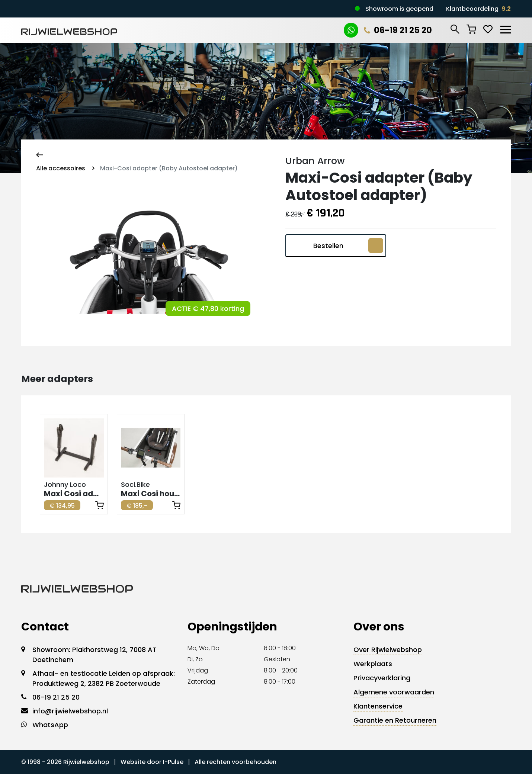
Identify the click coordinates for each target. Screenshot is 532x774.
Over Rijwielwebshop (388, 650)
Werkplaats (373, 664)
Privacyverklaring (382, 678)
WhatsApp (50, 725)
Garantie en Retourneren (395, 720)
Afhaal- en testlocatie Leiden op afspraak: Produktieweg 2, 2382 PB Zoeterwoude (104, 678)
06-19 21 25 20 (398, 30)
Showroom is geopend (399, 9)
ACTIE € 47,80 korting (208, 309)
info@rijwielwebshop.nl (70, 711)
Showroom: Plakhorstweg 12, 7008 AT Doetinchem (94, 655)
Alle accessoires (61, 168)
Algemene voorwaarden (394, 692)
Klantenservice (378, 706)
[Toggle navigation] (505, 28)
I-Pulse (173, 762)
